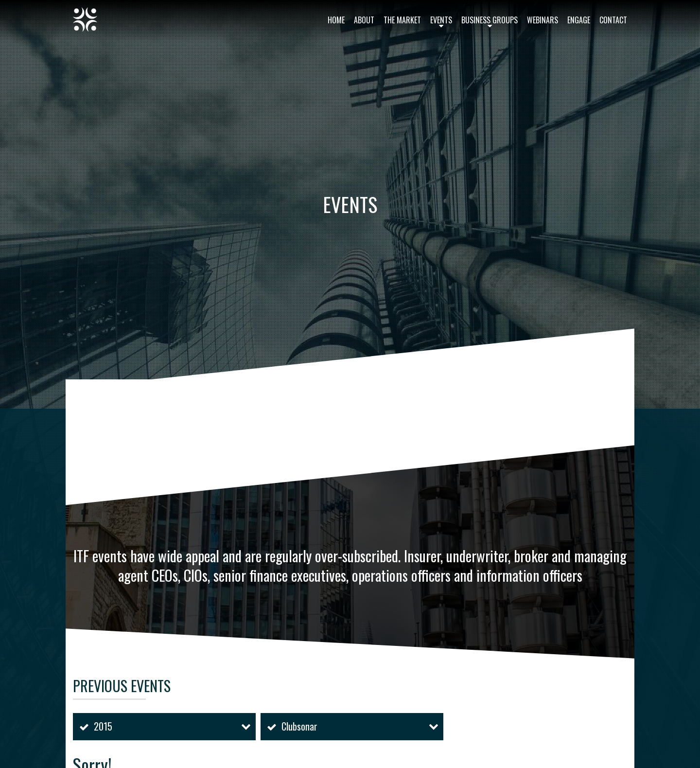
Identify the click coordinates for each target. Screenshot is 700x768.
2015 (103, 726)
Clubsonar (299, 726)
